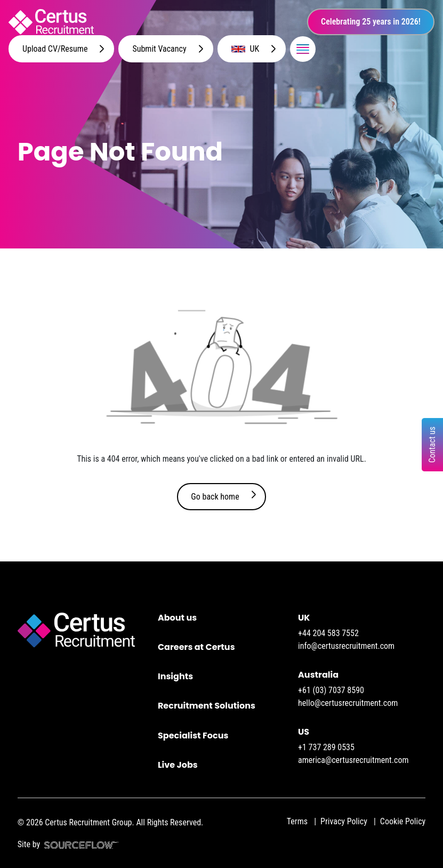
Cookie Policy (403, 821)
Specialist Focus (193, 736)
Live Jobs (178, 765)
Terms (297, 821)
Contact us (432, 445)
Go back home (215, 497)
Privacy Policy (344, 821)
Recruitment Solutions (207, 706)
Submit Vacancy (159, 49)
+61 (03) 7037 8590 (331, 690)
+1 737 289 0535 (326, 747)
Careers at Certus (196, 647)
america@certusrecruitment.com (353, 760)
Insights (175, 676)
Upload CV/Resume (55, 49)
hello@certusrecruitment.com (348, 703)
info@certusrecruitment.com (346, 646)
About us (177, 618)
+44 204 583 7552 (328, 633)
